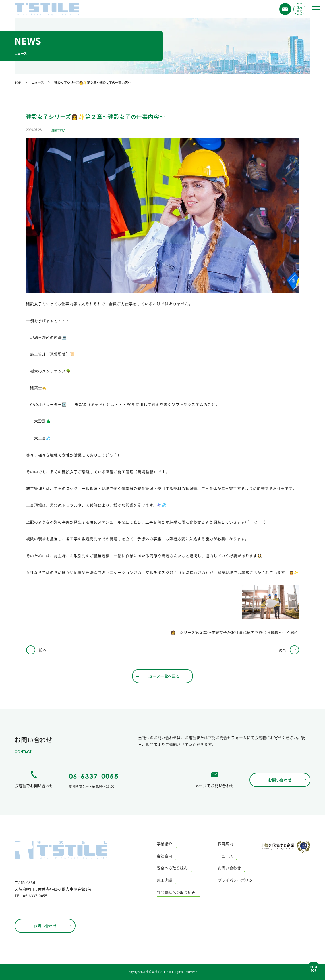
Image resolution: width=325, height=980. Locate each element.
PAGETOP (314, 969)
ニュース (38, 83)
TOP (18, 83)
